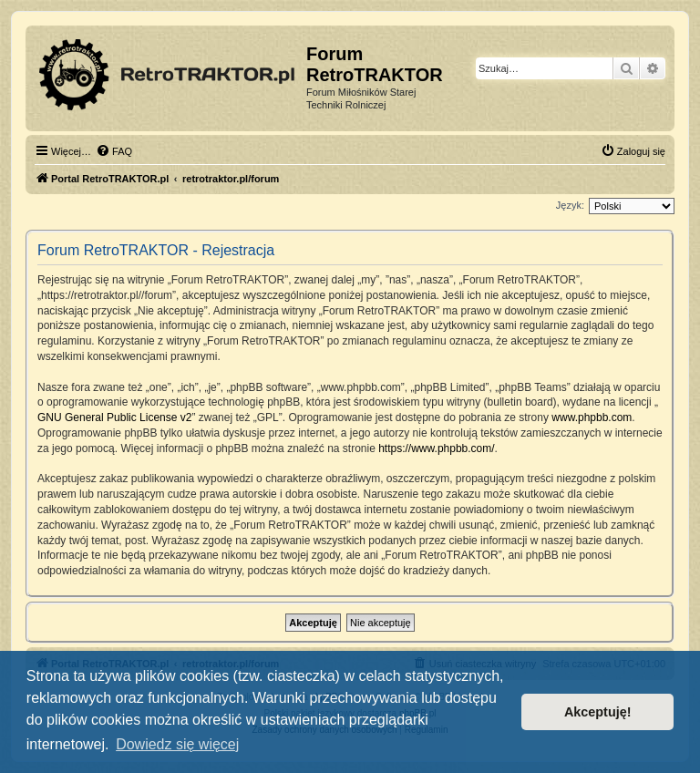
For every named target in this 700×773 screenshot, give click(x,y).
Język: (570, 205)
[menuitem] (114, 151)
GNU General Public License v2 (114, 417)
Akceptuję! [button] (598, 712)
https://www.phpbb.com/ (436, 448)
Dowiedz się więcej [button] (177, 744)
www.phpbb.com (592, 417)
